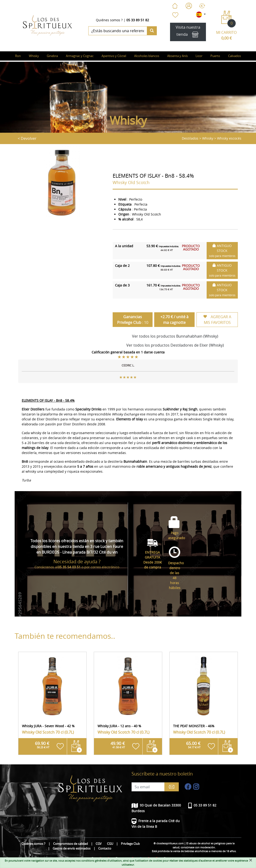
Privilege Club (130, 844)
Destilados (190, 138)
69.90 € (42, 745)
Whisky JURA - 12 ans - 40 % (119, 726)
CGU (110, 844)
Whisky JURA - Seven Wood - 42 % (48, 726)
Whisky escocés (229, 138)
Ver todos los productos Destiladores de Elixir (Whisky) (175, 345)
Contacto (105, 848)
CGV (99, 844)
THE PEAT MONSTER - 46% (194, 726)
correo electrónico (105, 567)
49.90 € (118, 745)
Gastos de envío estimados (72, 848)
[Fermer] (251, 860)
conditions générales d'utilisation (101, 861)
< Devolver (27, 138)
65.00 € (193, 745)
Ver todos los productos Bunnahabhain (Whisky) (175, 336)
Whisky (208, 138)
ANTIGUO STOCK (222, 251)
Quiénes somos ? (109, 20)
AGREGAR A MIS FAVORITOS (217, 320)
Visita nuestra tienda (188, 32)
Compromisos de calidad (70, 844)
